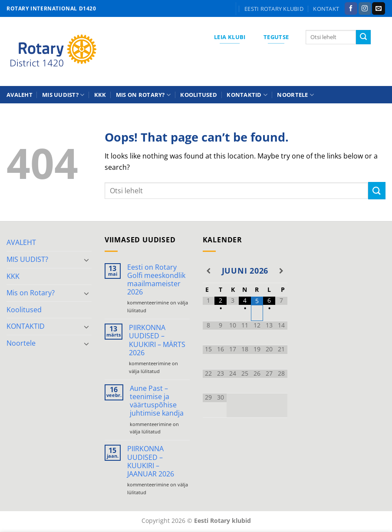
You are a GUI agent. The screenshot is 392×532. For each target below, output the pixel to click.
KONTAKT (326, 9)
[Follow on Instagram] (365, 9)
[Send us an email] (378, 9)
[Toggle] (86, 260)
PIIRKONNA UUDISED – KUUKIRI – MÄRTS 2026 (157, 340)
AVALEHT (20, 95)
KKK (100, 95)
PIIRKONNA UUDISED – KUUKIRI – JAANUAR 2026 (151, 461)
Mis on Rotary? (143, 95)
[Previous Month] (209, 271)
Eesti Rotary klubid (274, 9)
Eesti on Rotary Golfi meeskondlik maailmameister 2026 (156, 280)
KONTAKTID (247, 95)
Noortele (295, 95)
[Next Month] (281, 271)
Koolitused (199, 95)
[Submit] (363, 37)
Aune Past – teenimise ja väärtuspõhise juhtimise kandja (157, 401)
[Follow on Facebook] (351, 9)
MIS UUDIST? (63, 95)
